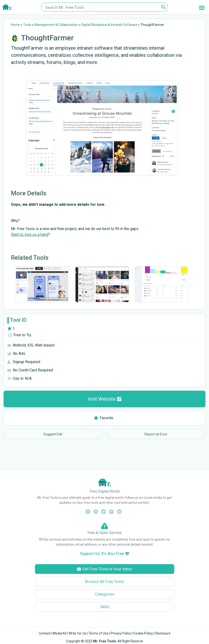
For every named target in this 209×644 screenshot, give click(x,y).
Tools (27, 25)
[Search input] (102, 7)
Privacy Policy (121, 633)
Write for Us (77, 633)
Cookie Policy (143, 633)
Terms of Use (98, 633)
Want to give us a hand (30, 234)
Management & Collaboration (56, 25)
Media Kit (60, 633)
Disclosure (163, 633)
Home (15, 25)
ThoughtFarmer (47, 38)
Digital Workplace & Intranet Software (109, 25)
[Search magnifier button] (163, 7)
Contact (45, 633)
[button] (202, 8)
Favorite (103, 418)
